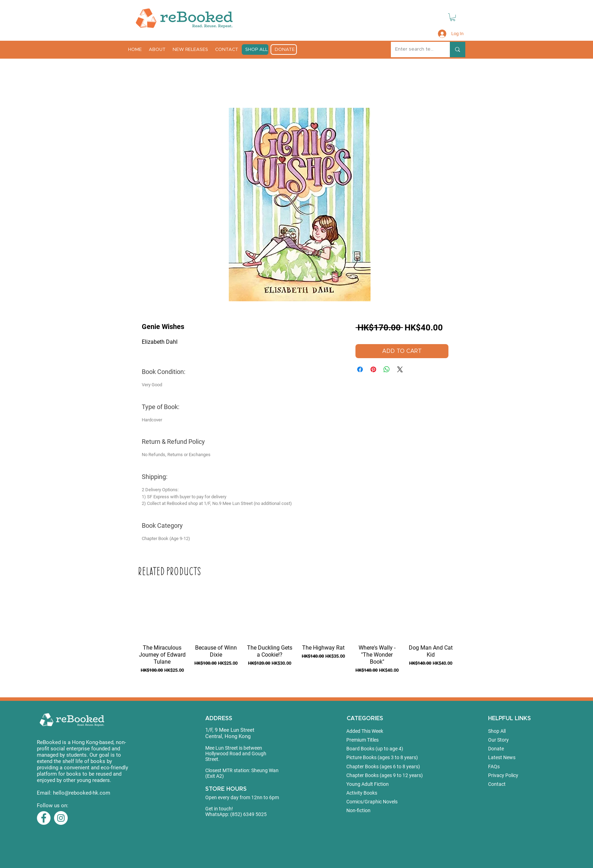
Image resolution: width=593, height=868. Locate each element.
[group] (296, 641)
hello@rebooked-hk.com (82, 793)
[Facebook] (44, 818)
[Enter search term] (415, 50)
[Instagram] (61, 818)
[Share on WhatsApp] (387, 369)
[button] (453, 17)
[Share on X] (400, 369)
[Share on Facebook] (360, 369)
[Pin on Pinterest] (373, 369)
